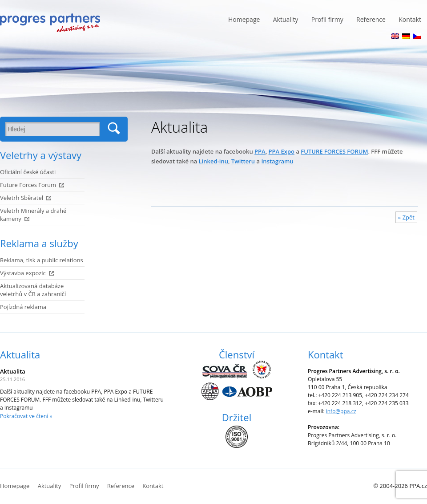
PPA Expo (282, 151)
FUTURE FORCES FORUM (334, 151)
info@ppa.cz (341, 411)
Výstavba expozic (23, 273)
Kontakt (410, 19)
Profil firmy (327, 19)
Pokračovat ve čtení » (26, 416)
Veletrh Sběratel (22, 198)
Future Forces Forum (28, 185)
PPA (260, 151)
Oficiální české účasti (28, 172)
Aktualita (20, 354)
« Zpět (406, 217)
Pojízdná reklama (23, 307)
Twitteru (243, 161)
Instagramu (277, 161)
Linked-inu (213, 161)
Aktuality (286, 19)
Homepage (244, 19)
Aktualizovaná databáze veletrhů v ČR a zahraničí (33, 290)
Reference (371, 19)
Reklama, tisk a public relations (42, 260)
